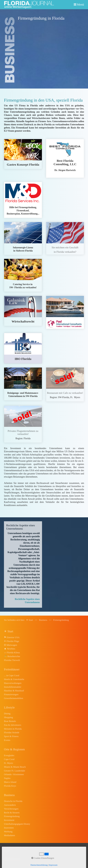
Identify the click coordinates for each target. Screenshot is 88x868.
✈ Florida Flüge (12, 641)
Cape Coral (9, 759)
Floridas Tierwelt (12, 660)
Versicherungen (11, 809)
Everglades (9, 755)
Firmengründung (12, 816)
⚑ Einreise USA (12, 637)
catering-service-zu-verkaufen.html (23, 275)
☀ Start (30, 620)
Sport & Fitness (11, 736)
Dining (7, 713)
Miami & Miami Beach (15, 767)
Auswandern (10, 805)
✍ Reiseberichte (12, 656)
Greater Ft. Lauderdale (15, 771)
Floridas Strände (12, 732)
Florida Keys (10, 786)
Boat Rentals (10, 721)
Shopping (8, 717)
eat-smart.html (23, 154)
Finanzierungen (11, 694)
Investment (9, 820)
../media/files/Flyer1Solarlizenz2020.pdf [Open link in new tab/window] (23, 239)
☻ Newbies (10, 649)
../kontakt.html (65, 238)
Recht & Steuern (12, 813)
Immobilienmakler (13, 687)
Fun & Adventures (13, 725)
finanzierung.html (65, 312)
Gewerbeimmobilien (14, 698)
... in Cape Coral (12, 675)
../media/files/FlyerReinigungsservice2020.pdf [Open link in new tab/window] (23, 384)
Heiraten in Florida (13, 729)
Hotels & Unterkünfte (14, 679)
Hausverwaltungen (13, 683)
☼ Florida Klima (12, 652)
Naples (7, 778)
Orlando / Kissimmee (14, 774)
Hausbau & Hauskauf (14, 691)
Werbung (8, 832)
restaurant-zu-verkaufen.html (65, 385)
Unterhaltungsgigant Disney (17, 824)
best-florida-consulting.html (65, 158)
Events (7, 740)
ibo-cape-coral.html (23, 348)
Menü (81, 5)
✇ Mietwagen (11, 645)
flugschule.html (23, 424)
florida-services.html (23, 200)
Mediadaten (9, 835)
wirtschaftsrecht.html (23, 311)
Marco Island (10, 782)
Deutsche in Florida (13, 801)
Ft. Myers (8, 763)
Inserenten (9, 828)
